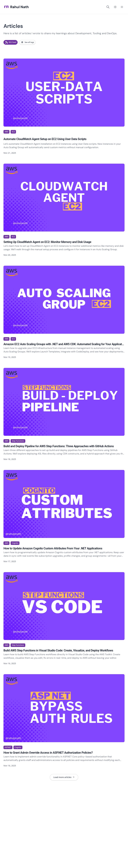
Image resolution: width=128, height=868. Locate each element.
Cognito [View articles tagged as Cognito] (15, 543)
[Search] (108, 7)
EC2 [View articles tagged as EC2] (13, 132)
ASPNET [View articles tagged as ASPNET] (8, 747)
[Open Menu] (122, 7)
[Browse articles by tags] (27, 42)
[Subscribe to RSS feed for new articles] (11, 42)
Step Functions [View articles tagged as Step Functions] (18, 441)
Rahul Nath (16, 7)
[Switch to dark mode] (115, 7)
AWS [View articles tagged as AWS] (6, 132)
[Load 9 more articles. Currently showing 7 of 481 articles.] (64, 777)
